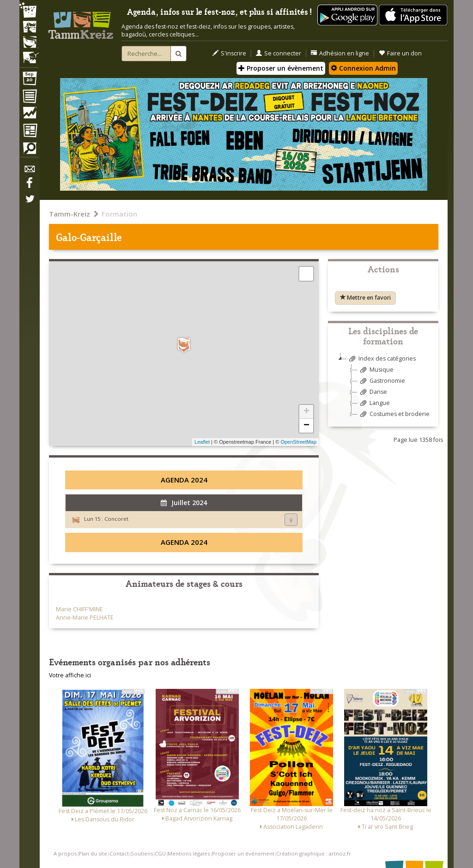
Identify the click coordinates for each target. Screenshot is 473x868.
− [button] (306, 426)
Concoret (116, 519)
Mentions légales (189, 853)
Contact (119, 853)
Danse (372, 392)
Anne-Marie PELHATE (85, 618)
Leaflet (202, 442)
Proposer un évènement (281, 68)
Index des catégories (381, 359)
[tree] (383, 390)
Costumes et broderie (394, 414)
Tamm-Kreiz (70, 214)
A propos (65, 853)
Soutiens (142, 853)
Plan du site (93, 853)
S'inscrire (229, 53)
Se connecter (279, 53)
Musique (376, 370)
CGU (160, 853)
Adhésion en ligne (340, 53)
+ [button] (306, 412)
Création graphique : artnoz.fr (314, 853)
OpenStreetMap (298, 442)
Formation (119, 214)
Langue (374, 403)
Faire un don (400, 53)
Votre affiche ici (70, 675)
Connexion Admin (363, 68)
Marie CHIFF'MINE (79, 609)
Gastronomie (381, 381)
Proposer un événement (243, 853)
